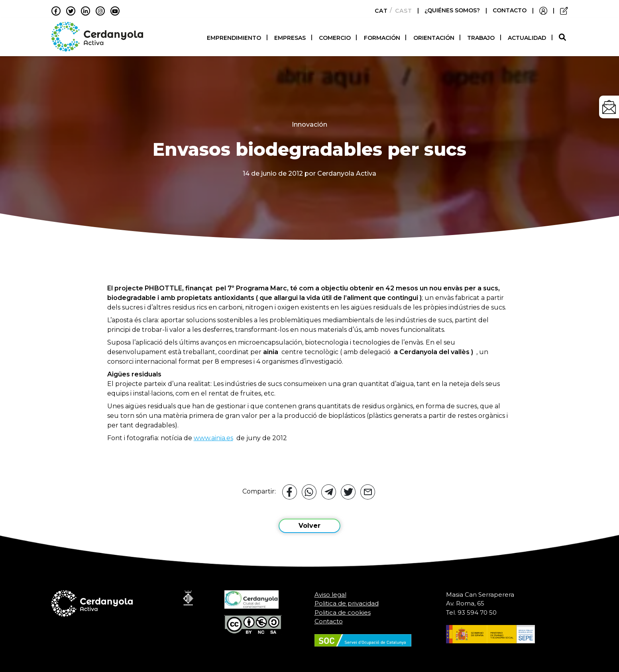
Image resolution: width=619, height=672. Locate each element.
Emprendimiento (234, 38)
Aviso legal (330, 595)
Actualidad (527, 38)
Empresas (290, 38)
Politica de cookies (343, 612)
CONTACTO (510, 10)
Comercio (335, 38)
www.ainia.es (213, 438)
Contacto (329, 621)
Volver (309, 526)
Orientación (434, 38)
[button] (563, 38)
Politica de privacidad (347, 603)
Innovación (309, 124)
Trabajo (481, 38)
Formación (382, 38)
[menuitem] (379, 11)
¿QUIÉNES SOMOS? (453, 10)
